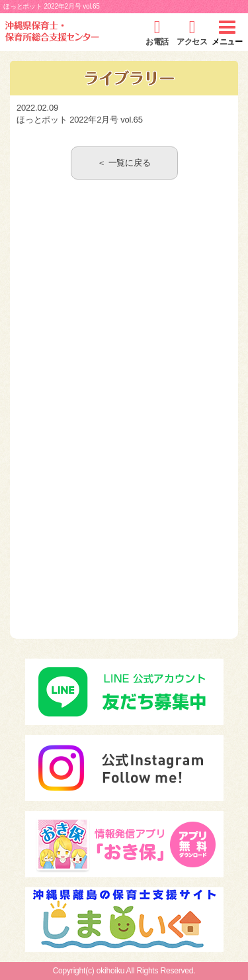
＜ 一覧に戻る (124, 163)
